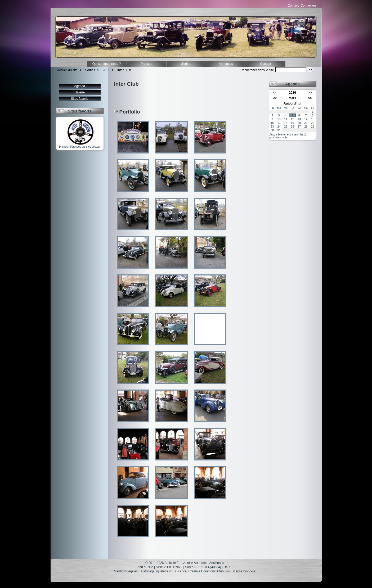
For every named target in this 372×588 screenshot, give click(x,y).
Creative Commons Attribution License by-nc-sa (222, 571)
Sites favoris (80, 99)
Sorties (186, 64)
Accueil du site (67, 70)
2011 (106, 70)
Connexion (308, 6)
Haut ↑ (228, 567)
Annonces (226, 64)
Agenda (80, 86)
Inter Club (124, 70)
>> (310, 93)
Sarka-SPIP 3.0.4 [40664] (203, 567)
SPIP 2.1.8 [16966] (169, 567)
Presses (146, 64)
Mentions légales (126, 571)
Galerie (80, 92)
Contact (293, 6)
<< (275, 93)
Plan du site (145, 567)
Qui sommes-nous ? (107, 64)
